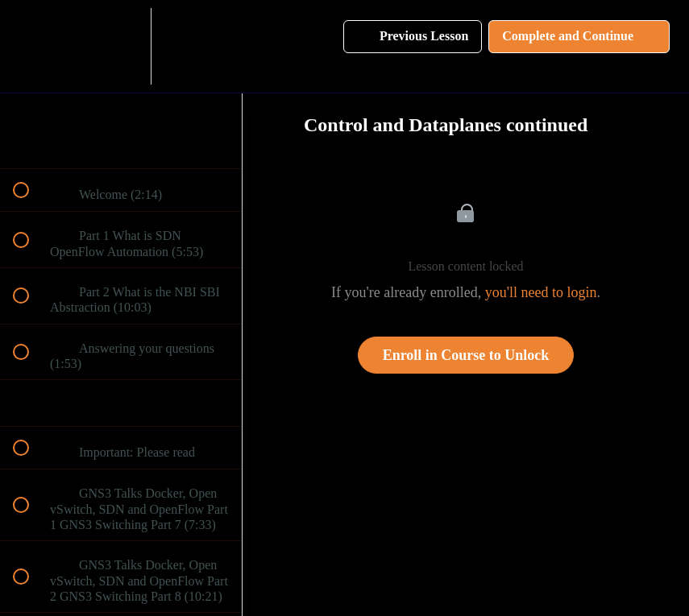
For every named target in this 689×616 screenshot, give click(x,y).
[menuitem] (121, 46)
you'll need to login (541, 292)
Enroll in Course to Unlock (466, 355)
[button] (30, 46)
